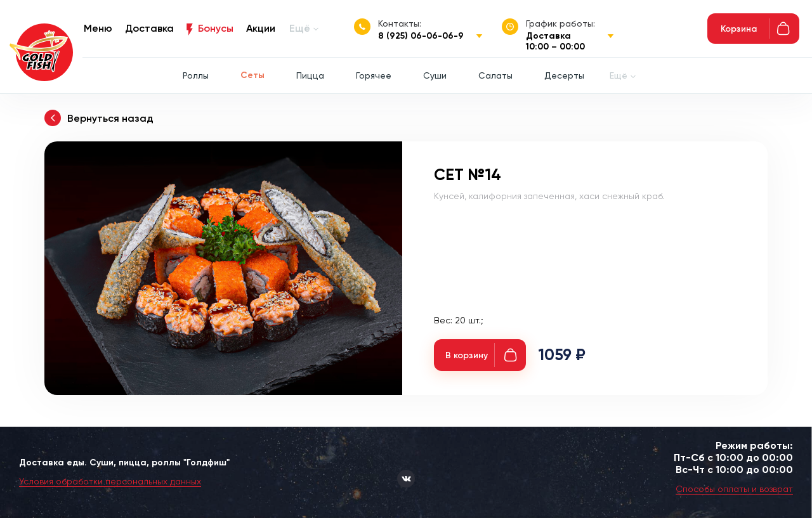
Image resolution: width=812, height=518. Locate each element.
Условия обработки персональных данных (110, 481)
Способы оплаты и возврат (734, 489)
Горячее (374, 75)
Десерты (564, 75)
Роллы (196, 75)
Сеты (252, 75)
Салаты (495, 75)
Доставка (149, 28)
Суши (435, 75)
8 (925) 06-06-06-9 (421, 36)
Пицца (310, 75)
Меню (98, 28)
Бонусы (216, 28)
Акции (261, 28)
